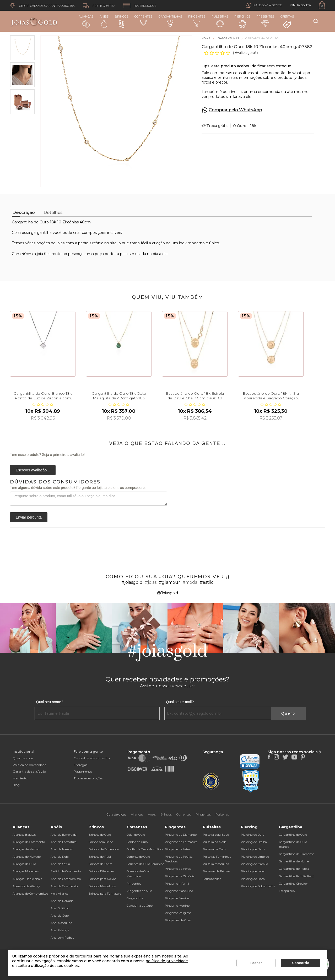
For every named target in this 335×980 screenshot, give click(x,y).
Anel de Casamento (64, 886)
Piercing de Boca (253, 879)
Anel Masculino (61, 923)
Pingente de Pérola (178, 869)
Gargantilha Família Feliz (296, 876)
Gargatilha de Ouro (140, 906)
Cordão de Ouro (137, 842)
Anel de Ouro (60, 916)
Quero (288, 713)
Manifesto (20, 778)
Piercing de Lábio (253, 871)
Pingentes (197, 21)
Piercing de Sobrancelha (258, 886)
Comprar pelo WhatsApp (235, 110)
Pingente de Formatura (181, 842)
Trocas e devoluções (88, 778)
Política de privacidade (29, 765)
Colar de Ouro (136, 835)
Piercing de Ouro (253, 835)
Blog (16, 785)
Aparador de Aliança (27, 886)
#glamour (169, 582)
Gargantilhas (170, 21)
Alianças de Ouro (24, 864)
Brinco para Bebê (101, 842)
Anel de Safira (60, 864)
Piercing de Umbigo (255, 857)
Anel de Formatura (64, 842)
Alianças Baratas (24, 835)
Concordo (301, 963)
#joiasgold (132, 582)
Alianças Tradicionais (27, 879)
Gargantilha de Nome (294, 861)
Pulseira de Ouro (214, 849)
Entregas (80, 765)
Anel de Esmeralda (64, 835)
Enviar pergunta (29, 517)
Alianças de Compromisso (30, 894)
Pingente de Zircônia (180, 876)
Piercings (242, 21)
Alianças (86, 21)
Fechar (256, 963)
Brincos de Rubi (100, 857)
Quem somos (23, 758)
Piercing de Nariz (253, 849)
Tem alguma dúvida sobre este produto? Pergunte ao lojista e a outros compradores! (79, 488)
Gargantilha (135, 898)
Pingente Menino (177, 906)
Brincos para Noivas (102, 879)
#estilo (207, 582)
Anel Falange (60, 930)
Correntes (143, 21)
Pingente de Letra (177, 849)
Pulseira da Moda (215, 842)
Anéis (104, 21)
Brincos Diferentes (101, 871)
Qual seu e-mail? (180, 702)
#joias (151, 582)
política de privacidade (167, 961)
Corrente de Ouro (138, 857)
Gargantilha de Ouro (293, 835)
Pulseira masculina (216, 864)
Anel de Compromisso (66, 879)
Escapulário (287, 891)
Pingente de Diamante (181, 835)
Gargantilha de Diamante (296, 854)
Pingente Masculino (179, 891)
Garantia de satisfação (29, 771)
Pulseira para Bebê (216, 835)
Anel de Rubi (60, 857)
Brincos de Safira (100, 864)
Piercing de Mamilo (254, 864)
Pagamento (83, 771)
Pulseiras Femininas (217, 857)
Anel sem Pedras (62, 938)
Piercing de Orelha (254, 842)
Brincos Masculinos (102, 886)
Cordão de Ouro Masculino (145, 849)
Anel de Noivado (62, 901)
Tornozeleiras (212, 879)
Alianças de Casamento (29, 842)
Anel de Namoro (62, 849)
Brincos (121, 21)
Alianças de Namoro (26, 849)
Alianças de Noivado (27, 857)
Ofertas (287, 22)
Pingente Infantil (177, 884)
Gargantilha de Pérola (294, 869)
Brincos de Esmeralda (104, 849)
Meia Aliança (60, 894)
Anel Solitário (60, 908)
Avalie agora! (246, 53)
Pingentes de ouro (139, 891)
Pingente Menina (177, 898)
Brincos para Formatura (105, 894)
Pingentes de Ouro (178, 920)
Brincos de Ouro (100, 835)
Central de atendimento (92, 758)
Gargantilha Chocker (293, 884)
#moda (190, 582)
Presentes (265, 21)
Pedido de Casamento (66, 871)
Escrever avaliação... (33, 470)
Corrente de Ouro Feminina (145, 864)
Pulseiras (220, 21)
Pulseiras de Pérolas (217, 871)
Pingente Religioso (178, 913)
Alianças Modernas (26, 871)
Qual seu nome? (50, 702)
